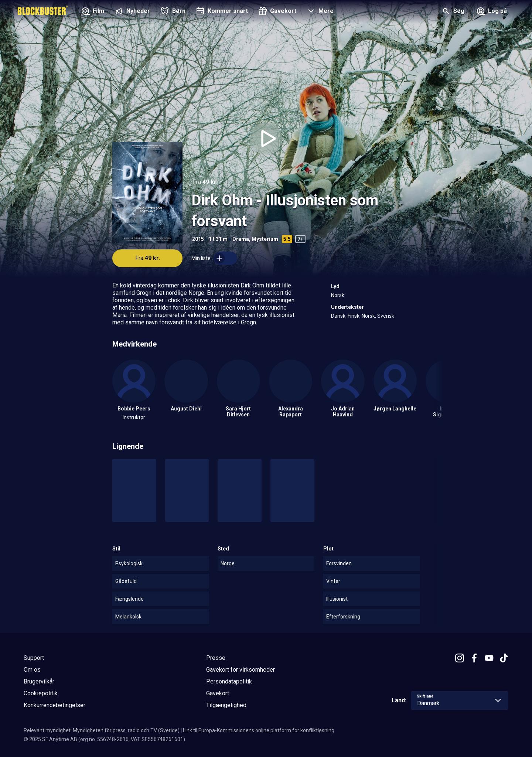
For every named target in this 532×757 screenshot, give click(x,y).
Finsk (354, 316)
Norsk (338, 295)
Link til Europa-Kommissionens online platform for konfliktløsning (259, 730)
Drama (241, 239)
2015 (198, 239)
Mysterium (265, 239)
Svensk (386, 316)
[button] (319, 12)
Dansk (338, 316)
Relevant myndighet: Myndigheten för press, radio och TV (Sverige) (102, 730)
